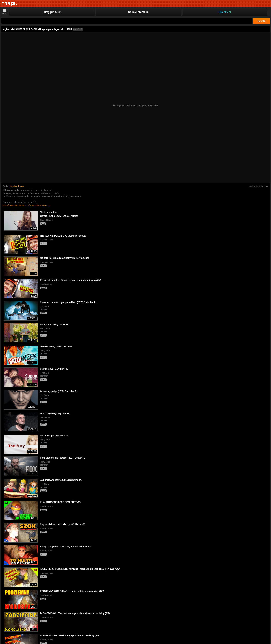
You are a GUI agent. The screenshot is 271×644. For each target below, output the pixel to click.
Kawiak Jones (17, 186)
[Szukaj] (127, 21)
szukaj (262, 21)
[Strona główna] (9, 4)
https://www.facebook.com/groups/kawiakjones (26, 205)
